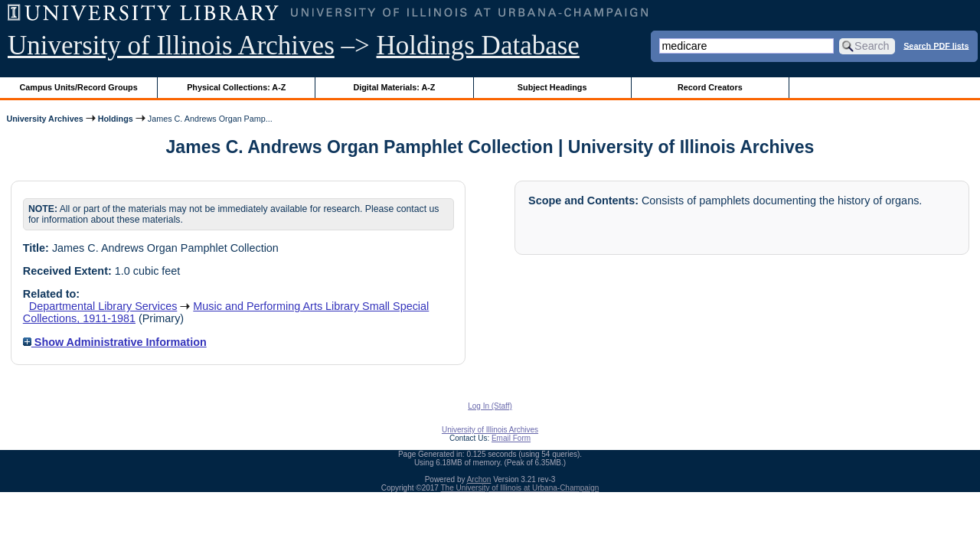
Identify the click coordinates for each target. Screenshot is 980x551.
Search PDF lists (936, 45)
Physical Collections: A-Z (236, 87)
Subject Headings (552, 87)
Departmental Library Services (103, 306)
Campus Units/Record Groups (79, 87)
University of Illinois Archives (171, 46)
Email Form (511, 438)
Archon (479, 479)
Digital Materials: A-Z (394, 87)
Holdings (116, 119)
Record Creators (710, 87)
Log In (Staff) (490, 406)
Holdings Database (478, 46)
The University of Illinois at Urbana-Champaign (520, 488)
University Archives (44, 119)
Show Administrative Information (115, 342)
